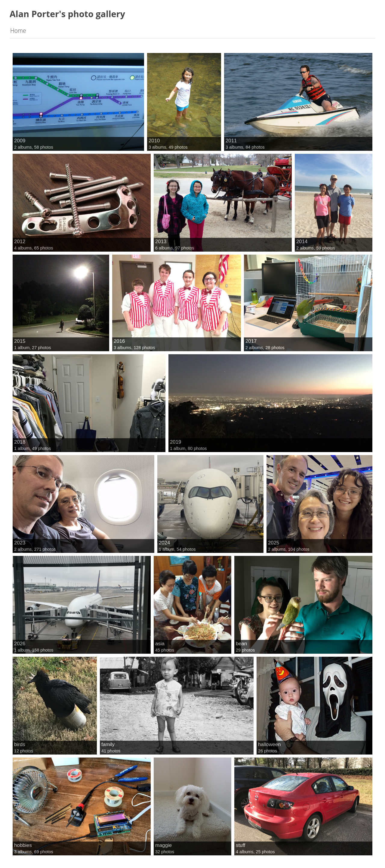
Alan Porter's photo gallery (67, 14)
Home (18, 31)
